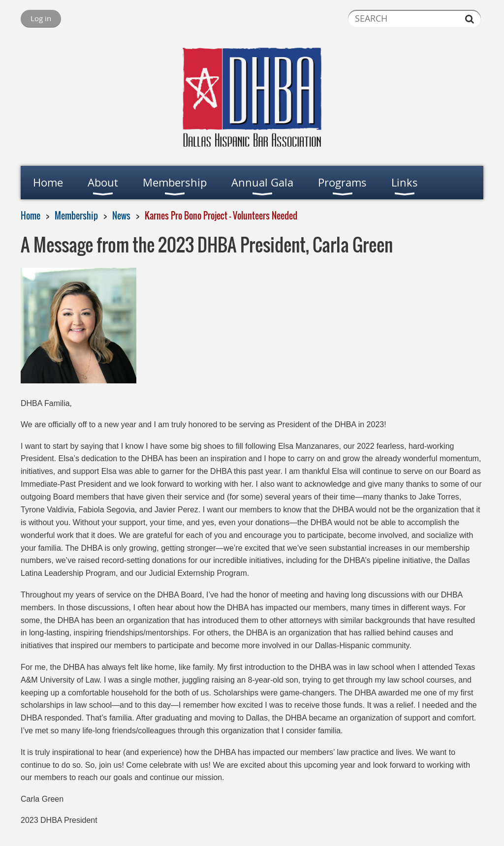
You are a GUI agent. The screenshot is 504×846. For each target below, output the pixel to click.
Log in (41, 18)
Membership (76, 216)
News (121, 216)
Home (31, 216)
